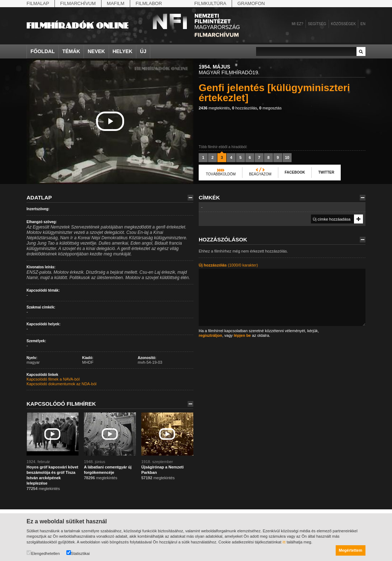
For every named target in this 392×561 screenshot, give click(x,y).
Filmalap (38, 3)
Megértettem (351, 550)
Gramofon (251, 3)
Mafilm (116, 3)
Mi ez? (297, 24)
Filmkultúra (210, 3)
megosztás (270, 108)
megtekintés (214, 108)
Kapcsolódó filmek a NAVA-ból (53, 379)
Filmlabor (149, 3)
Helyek (123, 51)
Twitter (326, 172)
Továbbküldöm (221, 174)
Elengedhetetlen (43, 553)
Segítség (317, 24)
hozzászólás (245, 108)
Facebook (295, 172)
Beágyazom (260, 174)
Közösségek (343, 24)
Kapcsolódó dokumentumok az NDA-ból (62, 384)
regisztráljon (210, 335)
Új (143, 51)
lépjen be (242, 335)
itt (284, 542)
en (363, 24)
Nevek (96, 51)
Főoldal (43, 51)
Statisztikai (78, 553)
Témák (71, 51)
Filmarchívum (78, 3)
